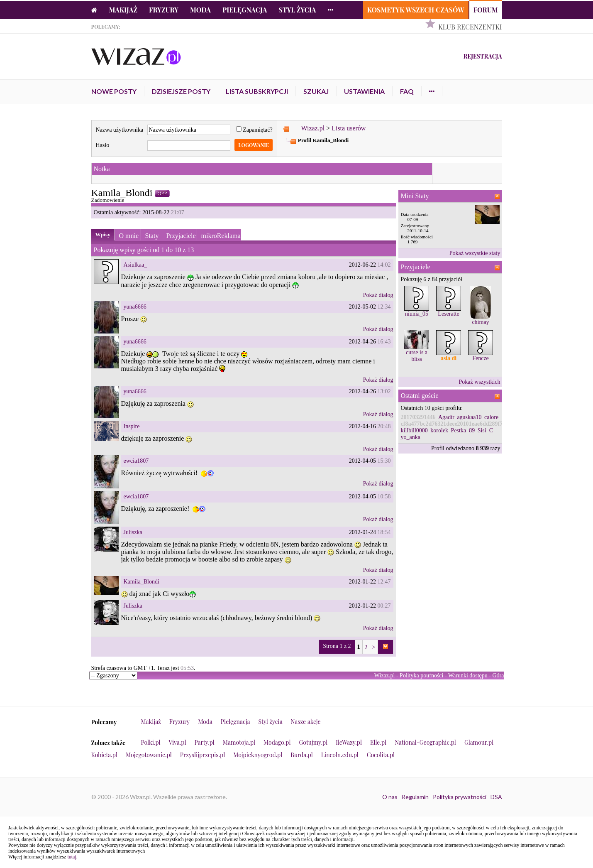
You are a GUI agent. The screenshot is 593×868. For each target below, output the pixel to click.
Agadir (446, 417)
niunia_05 (417, 314)
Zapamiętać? (254, 130)
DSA (496, 797)
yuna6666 (135, 307)
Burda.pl (302, 755)
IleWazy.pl (349, 742)
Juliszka (133, 532)
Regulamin (415, 797)
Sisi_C (485, 430)
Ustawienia (364, 91)
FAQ (407, 91)
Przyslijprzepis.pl (203, 755)
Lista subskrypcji (257, 91)
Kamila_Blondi (142, 582)
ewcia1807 (136, 461)
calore (491, 417)
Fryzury (164, 10)
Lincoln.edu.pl (340, 755)
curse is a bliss (417, 356)
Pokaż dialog (378, 295)
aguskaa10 (469, 417)
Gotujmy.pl (313, 742)
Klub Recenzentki (470, 27)
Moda (200, 10)
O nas (390, 797)
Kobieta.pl (105, 755)
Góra (498, 676)
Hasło (103, 145)
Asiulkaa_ (135, 265)
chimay (480, 322)
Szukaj (316, 91)
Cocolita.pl (381, 755)
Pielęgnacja (245, 10)
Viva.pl (178, 742)
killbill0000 (414, 430)
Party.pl (204, 742)
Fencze (481, 358)
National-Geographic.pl (425, 742)
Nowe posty (114, 91)
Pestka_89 (463, 430)
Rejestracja (482, 56)
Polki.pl (151, 742)
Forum (486, 10)
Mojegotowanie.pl (149, 755)
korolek (439, 430)
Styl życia (297, 10)
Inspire (132, 426)
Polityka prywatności (460, 797)
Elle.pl (378, 742)
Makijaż (123, 10)
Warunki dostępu (468, 676)
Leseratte (448, 314)
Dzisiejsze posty (181, 91)
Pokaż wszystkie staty (475, 253)
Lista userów (349, 128)
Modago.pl (277, 742)
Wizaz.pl (313, 128)
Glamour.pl (479, 742)
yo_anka (411, 437)
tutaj (72, 857)
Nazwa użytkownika (120, 130)
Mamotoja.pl (239, 742)
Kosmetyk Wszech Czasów (416, 10)
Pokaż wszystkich (480, 382)
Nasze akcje (306, 722)
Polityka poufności (421, 676)
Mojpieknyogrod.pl (258, 755)
